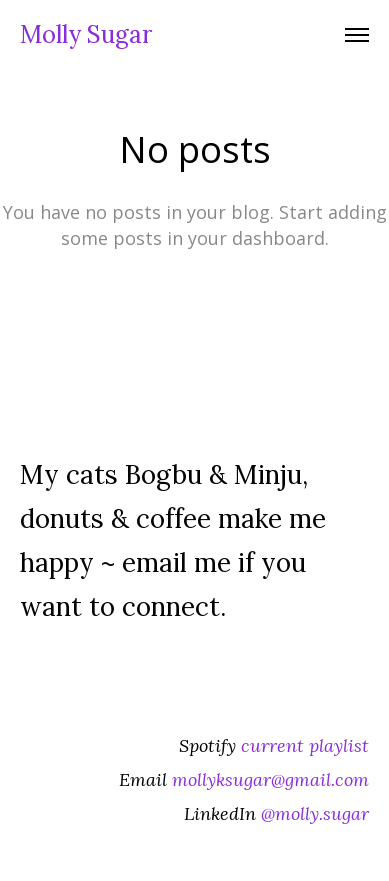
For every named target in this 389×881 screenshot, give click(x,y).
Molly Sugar (86, 35)
